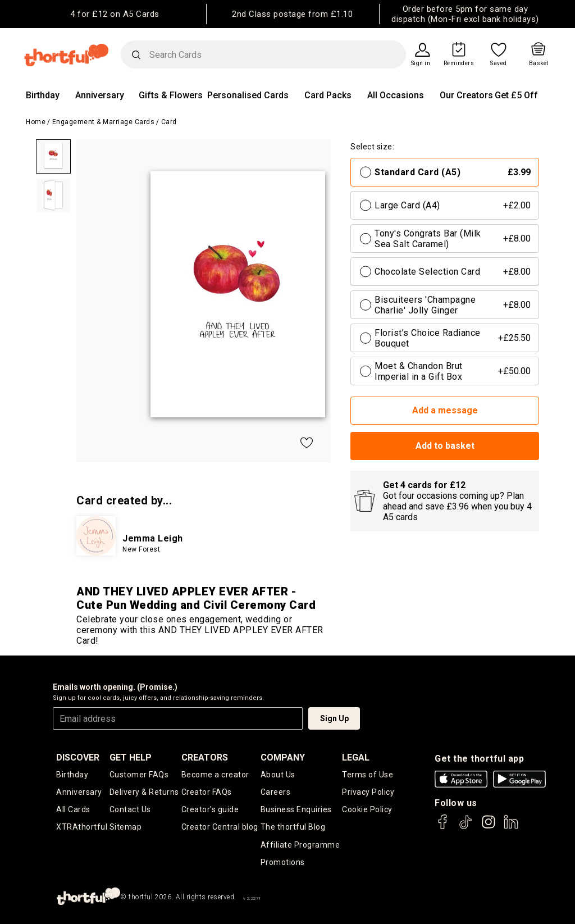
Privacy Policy (368, 792)
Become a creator (215, 775)
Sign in (421, 63)
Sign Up (334, 718)
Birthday (43, 95)
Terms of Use (368, 775)
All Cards (73, 809)
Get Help (131, 757)
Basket (539, 63)
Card (169, 122)
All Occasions (396, 95)
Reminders (459, 63)
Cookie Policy (367, 809)
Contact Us (130, 809)
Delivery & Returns (144, 792)
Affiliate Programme (300, 845)
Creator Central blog (220, 827)
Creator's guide (210, 809)
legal (356, 757)
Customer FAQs (139, 775)
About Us (278, 775)
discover (78, 757)
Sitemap (126, 827)
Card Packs (328, 95)
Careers (276, 792)
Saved (499, 63)
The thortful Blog (293, 827)
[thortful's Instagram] (489, 827)
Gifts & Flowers (171, 95)
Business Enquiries (296, 809)
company (283, 757)
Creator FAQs (207, 792)
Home (36, 122)
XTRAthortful (82, 827)
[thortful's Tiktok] (466, 827)
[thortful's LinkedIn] (511, 827)
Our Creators (466, 95)
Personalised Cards (248, 95)
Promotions (283, 862)
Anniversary (100, 95)
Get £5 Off (516, 95)
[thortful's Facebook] (443, 827)
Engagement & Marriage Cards (104, 122)
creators (205, 757)
